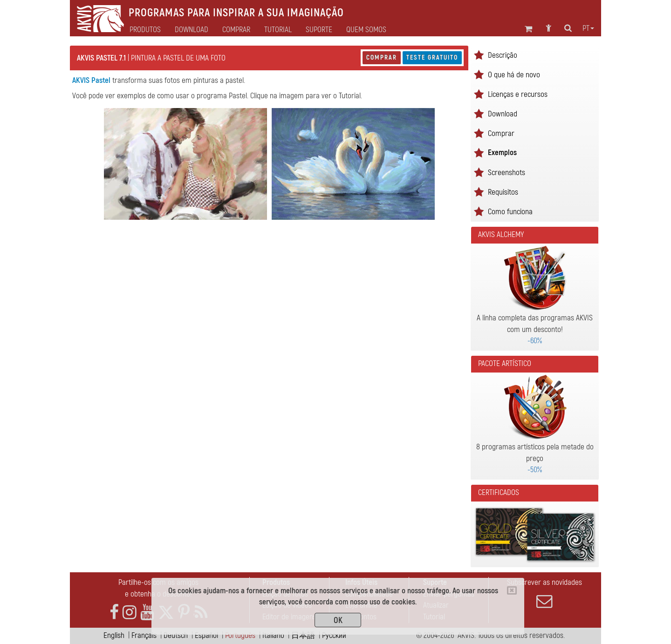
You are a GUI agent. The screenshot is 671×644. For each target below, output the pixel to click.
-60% (535, 341)
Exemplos (502, 153)
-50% (535, 470)
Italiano (273, 635)
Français (144, 635)
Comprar (382, 58)
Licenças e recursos (518, 94)
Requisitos (503, 192)
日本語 (303, 635)
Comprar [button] (236, 30)
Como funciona (510, 212)
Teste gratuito (432, 58)
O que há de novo (514, 75)
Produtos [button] (145, 30)
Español (206, 635)
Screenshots (507, 173)
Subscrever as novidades (544, 593)
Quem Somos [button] (366, 30)
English (114, 635)
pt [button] (588, 28)
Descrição (503, 55)
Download (192, 30)
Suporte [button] (319, 30)
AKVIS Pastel (91, 80)
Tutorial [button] (278, 30)
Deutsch (176, 635)
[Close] (512, 590)
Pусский (334, 635)
